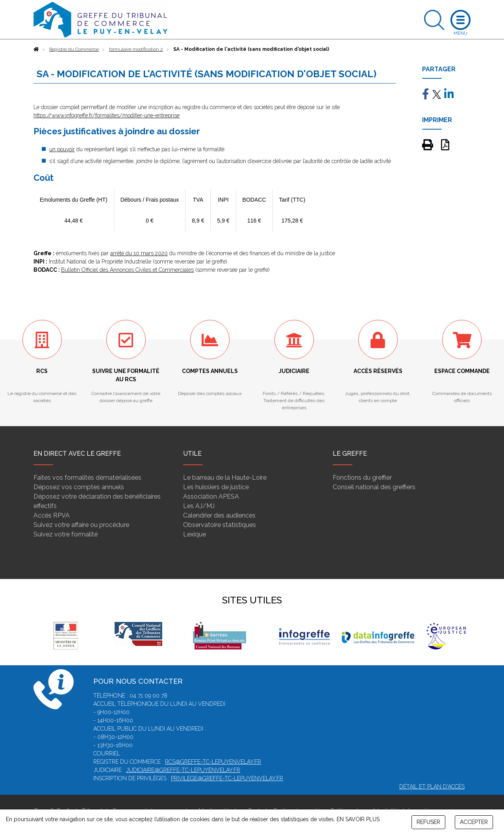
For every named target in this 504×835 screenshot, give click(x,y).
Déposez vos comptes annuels (79, 487)
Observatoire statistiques (220, 525)
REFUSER (428, 822)
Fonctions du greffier (362, 478)
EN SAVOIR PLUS (358, 819)
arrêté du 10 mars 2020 (139, 253)
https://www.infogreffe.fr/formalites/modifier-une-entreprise (107, 115)
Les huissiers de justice (216, 487)
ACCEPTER (474, 822)
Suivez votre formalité (66, 534)
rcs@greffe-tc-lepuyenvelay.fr (213, 762)
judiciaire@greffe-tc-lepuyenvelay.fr (183, 770)
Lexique (195, 534)
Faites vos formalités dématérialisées (87, 478)
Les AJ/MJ (199, 506)
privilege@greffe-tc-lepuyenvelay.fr (227, 778)
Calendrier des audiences (219, 515)
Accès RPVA (52, 515)
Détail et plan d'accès (432, 787)
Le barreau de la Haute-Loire (225, 478)
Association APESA (211, 496)
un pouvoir (62, 149)
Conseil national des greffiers (374, 487)
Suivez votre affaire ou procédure (81, 525)
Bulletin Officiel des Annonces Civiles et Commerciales (127, 270)
